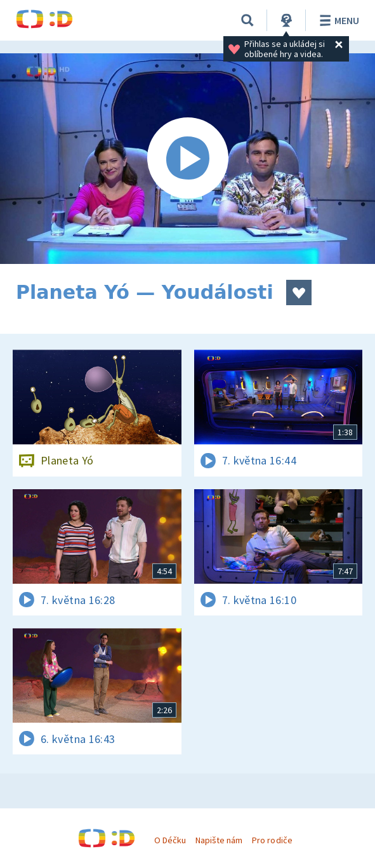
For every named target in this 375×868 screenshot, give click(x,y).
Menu (337, 20)
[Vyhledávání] (247, 20)
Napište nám (219, 840)
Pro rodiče (272, 840)
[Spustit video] (187, 159)
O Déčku (170, 840)
